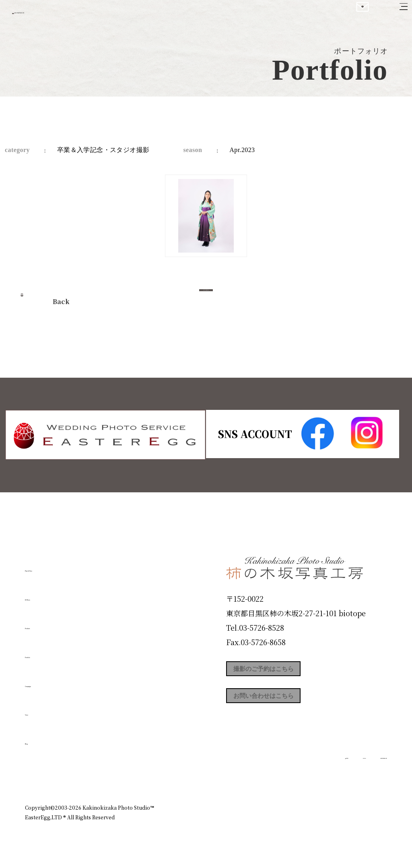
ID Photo (48, 594)
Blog (37, 738)
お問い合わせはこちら (286, 708)
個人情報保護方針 (365, 773)
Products (47, 623)
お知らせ (316, 773)
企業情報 (279, 773)
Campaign (51, 681)
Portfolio (48, 652)
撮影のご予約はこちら (286, 672)
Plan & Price (58, 566)
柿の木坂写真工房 (73, 15)
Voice (39, 710)
